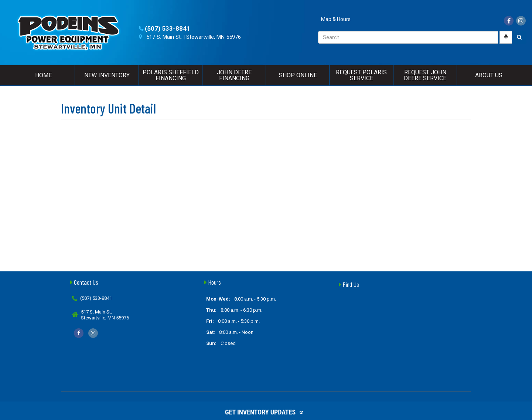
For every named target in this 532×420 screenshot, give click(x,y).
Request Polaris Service (361, 75)
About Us (489, 75)
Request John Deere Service (425, 75)
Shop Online (298, 75)
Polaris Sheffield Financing (171, 75)
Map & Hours (336, 19)
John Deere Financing (234, 75)
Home (43, 75)
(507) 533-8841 (168, 28)
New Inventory (107, 75)
